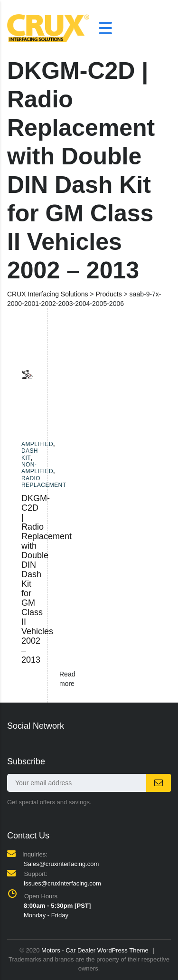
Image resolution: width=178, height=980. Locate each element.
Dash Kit (30, 454)
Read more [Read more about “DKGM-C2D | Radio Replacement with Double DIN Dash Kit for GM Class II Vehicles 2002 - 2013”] (67, 679)
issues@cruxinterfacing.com (62, 883)
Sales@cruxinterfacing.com (61, 864)
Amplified (37, 444)
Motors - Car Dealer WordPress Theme (95, 950)
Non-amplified (37, 468)
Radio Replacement (44, 482)
